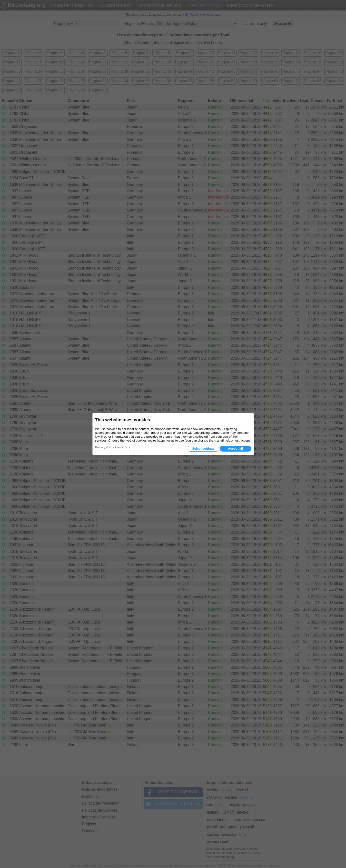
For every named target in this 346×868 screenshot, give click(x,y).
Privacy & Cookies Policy (113, 447)
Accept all (235, 449)
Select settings (203, 449)
